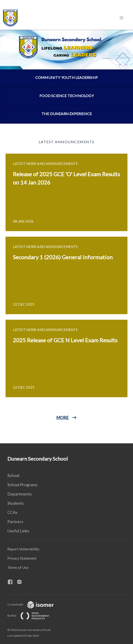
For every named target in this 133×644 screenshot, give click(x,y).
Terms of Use (18, 567)
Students (16, 503)
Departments (20, 494)
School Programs (22, 485)
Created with (34, 604)
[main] (66, 237)
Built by (32, 616)
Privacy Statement (22, 558)
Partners (15, 522)
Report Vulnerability (23, 549)
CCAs (12, 512)
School (13, 475)
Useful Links (18, 531)
